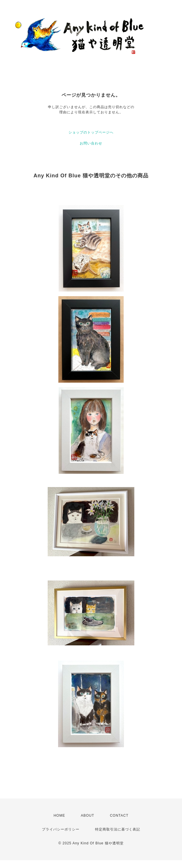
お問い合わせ (91, 143)
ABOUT (88, 816)
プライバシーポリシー (61, 829)
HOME (59, 816)
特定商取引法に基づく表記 (118, 829)
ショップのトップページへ (91, 132)
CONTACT (119, 816)
